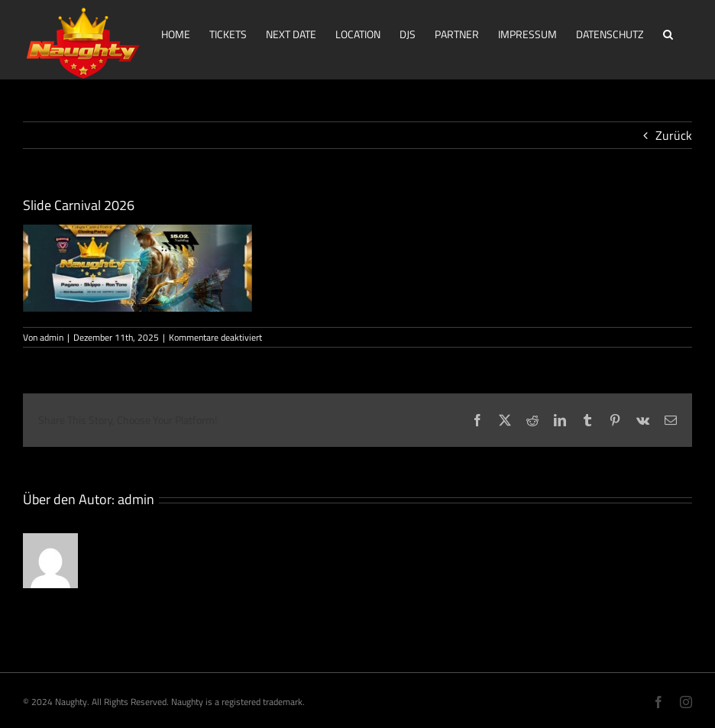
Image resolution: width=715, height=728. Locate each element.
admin (52, 337)
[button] (668, 33)
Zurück (674, 135)
